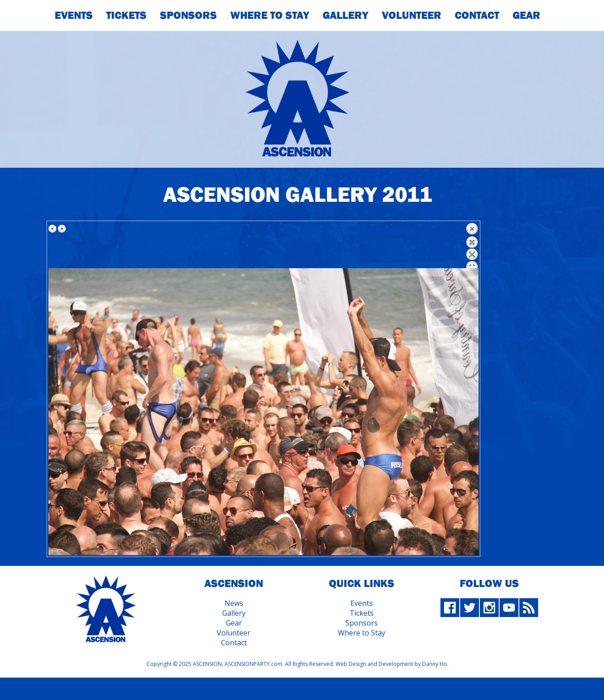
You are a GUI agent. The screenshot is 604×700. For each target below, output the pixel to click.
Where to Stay (362, 633)
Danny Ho (435, 664)
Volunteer (412, 15)
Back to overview (472, 245)
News (234, 603)
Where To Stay (270, 15)
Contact (477, 15)
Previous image (53, 229)
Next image (62, 229)
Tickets (126, 15)
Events (74, 15)
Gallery (345, 15)
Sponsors (188, 15)
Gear (526, 15)
